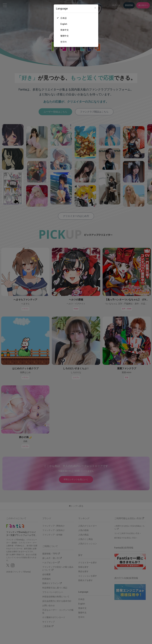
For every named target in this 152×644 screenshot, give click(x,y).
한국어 (64, 42)
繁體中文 (65, 36)
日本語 (64, 18)
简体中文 (65, 30)
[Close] (95, 8)
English (64, 24)
